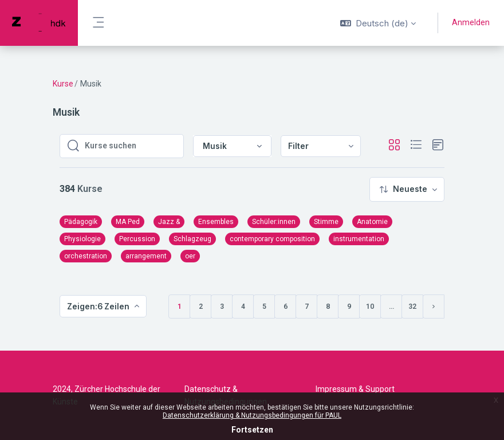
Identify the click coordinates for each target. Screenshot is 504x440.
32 (412, 307)
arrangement (146, 256)
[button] (378, 23)
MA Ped (128, 222)
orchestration (86, 256)
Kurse (63, 84)
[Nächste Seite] (434, 307)
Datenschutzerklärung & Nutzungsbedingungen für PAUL (252, 415)
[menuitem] (321, 146)
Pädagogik (81, 222)
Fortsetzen (252, 430)
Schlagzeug (192, 239)
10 (370, 307)
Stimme (326, 222)
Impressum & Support (355, 389)
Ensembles (216, 222)
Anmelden (471, 22)
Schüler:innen (274, 222)
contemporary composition (272, 239)
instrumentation (359, 239)
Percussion (137, 239)
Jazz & (169, 222)
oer (190, 256)
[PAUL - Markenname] (39, 23)
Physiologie (82, 239)
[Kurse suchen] (131, 146)
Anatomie (372, 222)
